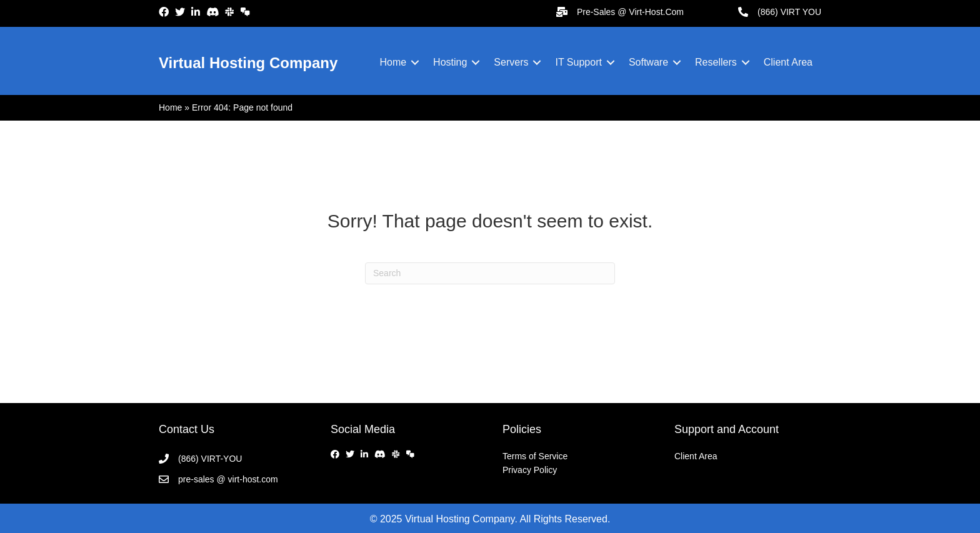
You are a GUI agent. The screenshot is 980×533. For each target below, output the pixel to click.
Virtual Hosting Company (248, 63)
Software (648, 62)
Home (393, 62)
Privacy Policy (530, 470)
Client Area (788, 62)
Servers (511, 62)
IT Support (578, 62)
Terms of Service (535, 456)
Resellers (716, 62)
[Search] (490, 273)
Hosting (450, 62)
